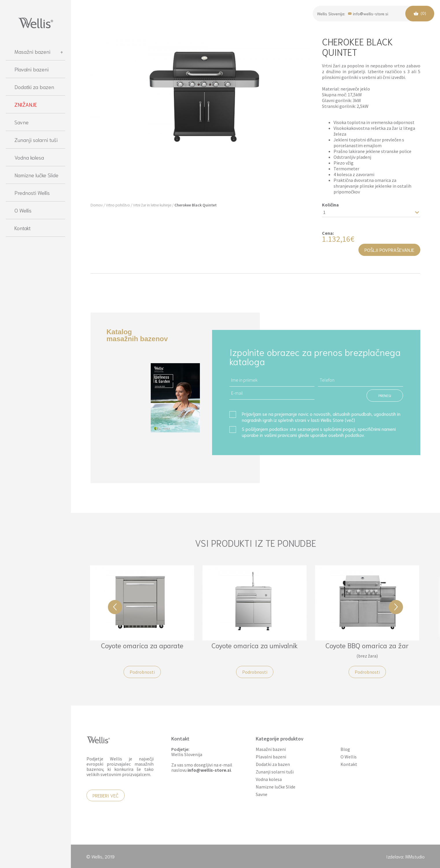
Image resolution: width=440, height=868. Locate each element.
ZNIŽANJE (26, 104)
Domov (97, 205)
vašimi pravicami (280, 435)
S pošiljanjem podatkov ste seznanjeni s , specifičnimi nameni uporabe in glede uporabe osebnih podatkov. (319, 432)
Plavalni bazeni (32, 69)
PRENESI (385, 395)
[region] (35, 452)
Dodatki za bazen (34, 87)
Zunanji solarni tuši (36, 140)
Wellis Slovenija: (331, 14)
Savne (22, 122)
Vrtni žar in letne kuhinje (152, 205)
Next (396, 607)
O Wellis (23, 210)
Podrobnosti (142, 672)
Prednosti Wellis (32, 193)
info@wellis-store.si (368, 13)
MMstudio (415, 856)
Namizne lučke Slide (36, 175)
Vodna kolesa (29, 157)
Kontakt (23, 228)
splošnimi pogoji (339, 429)
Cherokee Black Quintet (196, 205)
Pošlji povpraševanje (389, 250)
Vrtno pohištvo (118, 205)
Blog (345, 749)
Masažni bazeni (39, 51)
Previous (115, 607)
